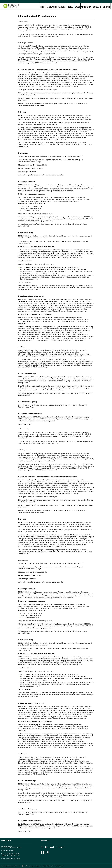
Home (43, 7)
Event (77, 7)
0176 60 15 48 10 (10, 851)
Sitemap (31, 866)
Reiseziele (62, 7)
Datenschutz (50, 866)
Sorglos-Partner (59, 866)
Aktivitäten (86, 7)
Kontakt (106, 7)
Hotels (71, 7)
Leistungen (52, 7)
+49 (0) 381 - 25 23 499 (13, 854)
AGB (44, 866)
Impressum (38, 866)
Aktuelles (97, 7)
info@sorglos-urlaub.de (13, 859)
